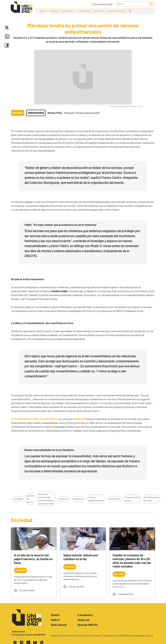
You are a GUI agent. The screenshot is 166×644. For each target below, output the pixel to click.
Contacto (98, 635)
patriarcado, (114, 499)
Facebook (79, 419)
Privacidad (80, 635)
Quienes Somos (67, 635)
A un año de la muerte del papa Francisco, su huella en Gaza (33, 559)
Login (149, 635)
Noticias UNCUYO (116, 11)
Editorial (55, 635)
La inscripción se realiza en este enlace (34, 419)
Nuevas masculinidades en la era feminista (49, 450)
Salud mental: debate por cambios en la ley (81, 557)
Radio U (54, 11)
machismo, (79, 499)
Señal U (43, 11)
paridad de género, (30, 499)
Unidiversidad (36, 113)
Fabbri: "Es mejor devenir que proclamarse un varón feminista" (61, 225)
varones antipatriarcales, (96, 499)
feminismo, (64, 499)
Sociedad (18, 113)
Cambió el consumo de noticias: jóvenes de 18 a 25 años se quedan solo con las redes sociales (132, 561)
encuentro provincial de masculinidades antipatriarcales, (46, 499)
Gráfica (89, 635)
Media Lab (100, 11)
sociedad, (18, 499)
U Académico (85, 11)
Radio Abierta (68, 11)
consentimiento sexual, (132, 499)
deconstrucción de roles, (152, 499)
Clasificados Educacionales (133, 635)
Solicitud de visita (112, 635)
